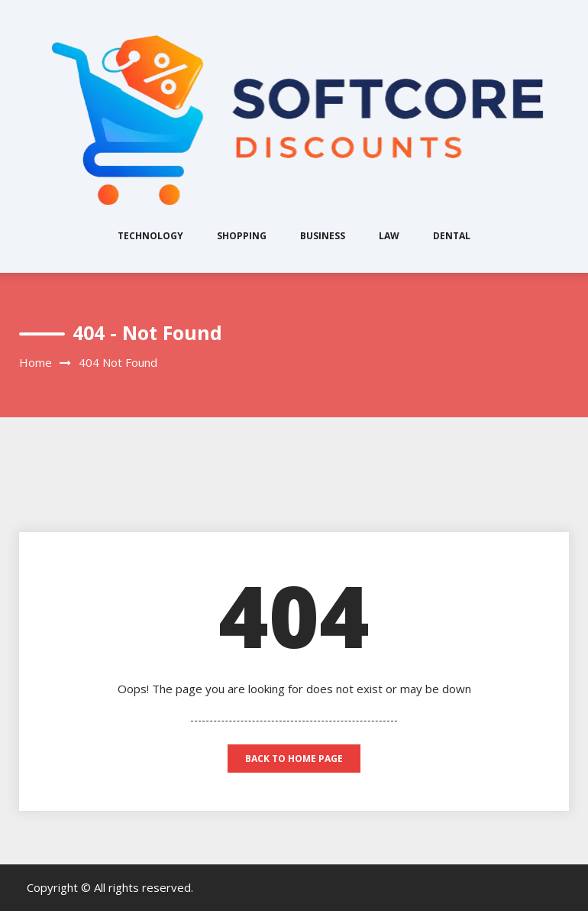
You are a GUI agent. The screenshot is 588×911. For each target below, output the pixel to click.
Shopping (242, 236)
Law (389, 236)
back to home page (294, 759)
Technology (150, 236)
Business (323, 236)
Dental (452, 236)
